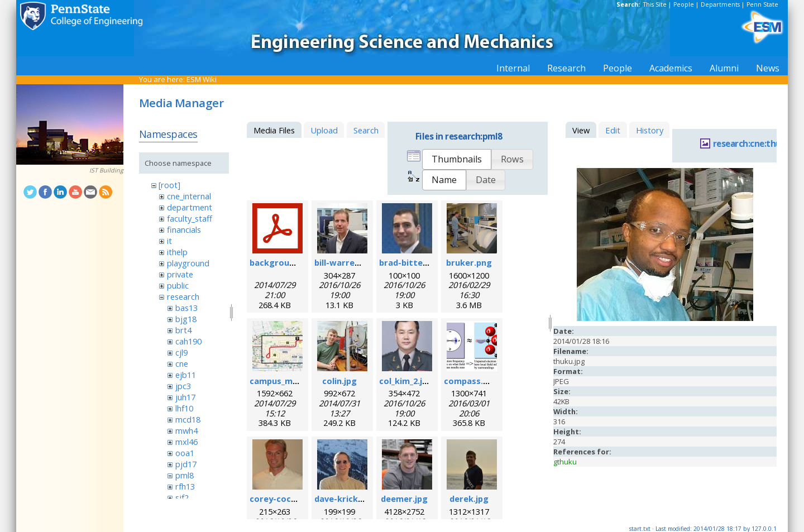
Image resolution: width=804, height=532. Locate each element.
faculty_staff (190, 218)
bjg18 (186, 319)
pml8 (185, 475)
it (169, 241)
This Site (655, 4)
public (178, 285)
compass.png (471, 381)
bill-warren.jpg (344, 262)
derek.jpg (469, 499)
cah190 (188, 341)
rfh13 (185, 486)
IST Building (106, 170)
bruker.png (469, 262)
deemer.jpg (404, 499)
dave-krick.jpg (344, 499)
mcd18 (188, 419)
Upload (324, 130)
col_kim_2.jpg (406, 381)
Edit (613, 130)
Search (366, 130)
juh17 (185, 397)
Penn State (762, 4)
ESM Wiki (202, 79)
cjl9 (181, 352)
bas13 (186, 308)
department (190, 207)
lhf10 (184, 408)
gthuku (565, 462)
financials (184, 229)
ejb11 (186, 375)
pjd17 (186, 464)
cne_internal (189, 196)
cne (182, 363)
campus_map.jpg (284, 381)
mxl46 (186, 442)
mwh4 (186, 430)
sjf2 (182, 497)
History (650, 130)
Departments (720, 4)
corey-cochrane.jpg (290, 499)
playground (188, 263)
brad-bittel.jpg (410, 262)
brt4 (183, 330)
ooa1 (185, 453)
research (183, 296)
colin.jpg (339, 381)
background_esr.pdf (291, 262)
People (684, 4)
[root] (169, 185)
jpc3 (183, 386)
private (180, 274)
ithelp (177, 252)
